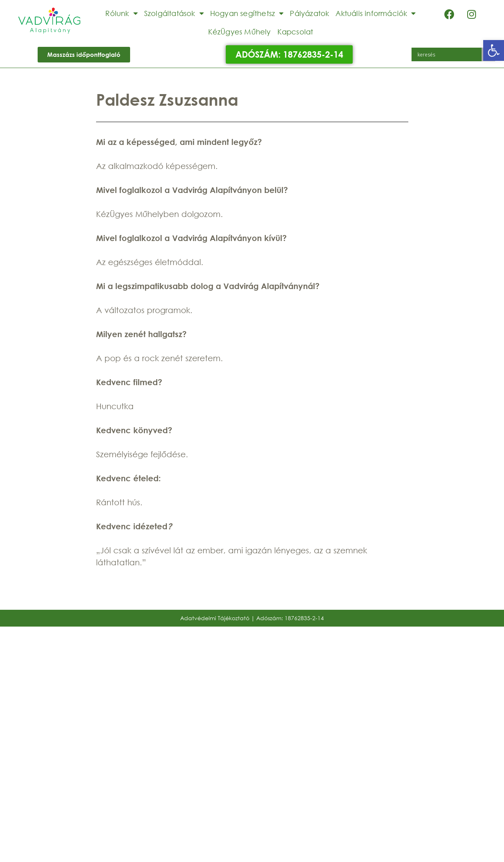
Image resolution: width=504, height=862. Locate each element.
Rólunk (121, 13)
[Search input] (449, 54)
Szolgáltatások (174, 13)
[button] (494, 50)
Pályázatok (309, 13)
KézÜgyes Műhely (240, 32)
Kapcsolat (295, 32)
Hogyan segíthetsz (247, 13)
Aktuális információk (375, 13)
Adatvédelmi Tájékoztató (215, 618)
